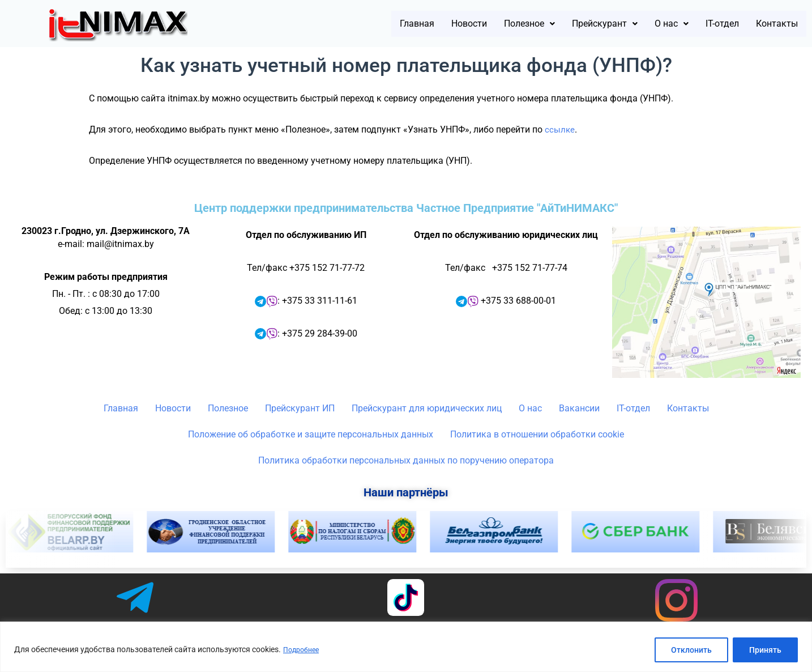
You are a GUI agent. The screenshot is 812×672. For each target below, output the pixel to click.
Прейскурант (570, 24)
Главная (350, 24)
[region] (406, 647)
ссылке (560, 129)
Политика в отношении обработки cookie (537, 434)
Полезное (482, 24)
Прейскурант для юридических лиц (427, 408)
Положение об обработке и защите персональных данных (311, 434)
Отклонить (691, 650)
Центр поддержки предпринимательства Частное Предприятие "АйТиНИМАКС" (406, 208)
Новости (411, 24)
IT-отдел (706, 24)
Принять (765, 650)
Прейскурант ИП (300, 408)
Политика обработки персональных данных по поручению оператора (406, 460)
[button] (482, 24)
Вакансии (579, 408)
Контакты (771, 24)
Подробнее (304, 650)
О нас (648, 24)
